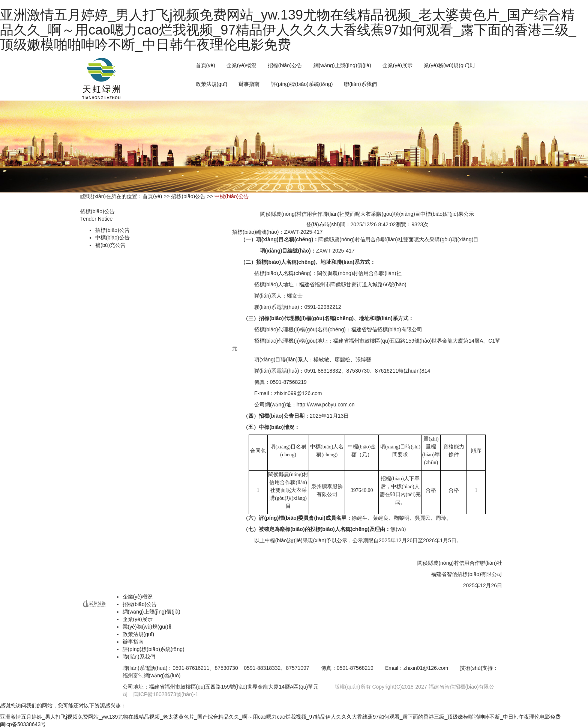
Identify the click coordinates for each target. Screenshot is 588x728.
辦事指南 (249, 84)
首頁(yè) (205, 65)
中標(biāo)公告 (112, 238)
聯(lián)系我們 (360, 84)
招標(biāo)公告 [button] (285, 65)
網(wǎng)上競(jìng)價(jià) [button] (342, 65)
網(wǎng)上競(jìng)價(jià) (151, 612)
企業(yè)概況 (241, 65)
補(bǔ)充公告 (110, 245)
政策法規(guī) (212, 84)
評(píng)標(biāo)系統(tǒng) (302, 84)
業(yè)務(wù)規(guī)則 (449, 65)
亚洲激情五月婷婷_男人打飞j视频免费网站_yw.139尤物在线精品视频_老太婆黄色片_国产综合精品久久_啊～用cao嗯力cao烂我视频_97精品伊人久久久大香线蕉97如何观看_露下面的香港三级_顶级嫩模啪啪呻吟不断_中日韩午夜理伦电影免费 (288, 30)
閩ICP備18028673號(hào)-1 (166, 694)
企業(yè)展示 (397, 65)
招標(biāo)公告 (112, 230)
